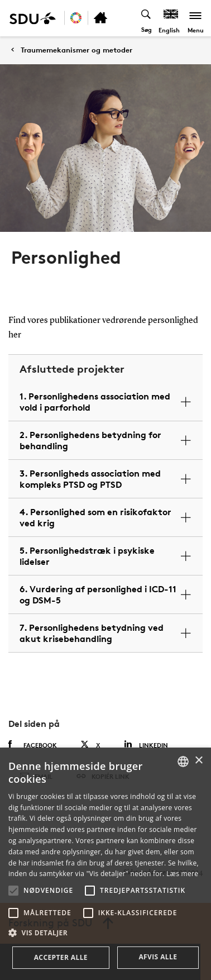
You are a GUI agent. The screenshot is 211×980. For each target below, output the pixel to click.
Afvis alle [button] (158, 957)
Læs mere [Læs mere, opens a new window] (182, 874)
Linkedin (146, 744)
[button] (13, 891)
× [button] (198, 761)
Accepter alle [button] (61, 957)
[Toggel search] (147, 18)
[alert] (106, 864)
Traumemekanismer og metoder (76, 50)
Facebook (33, 745)
